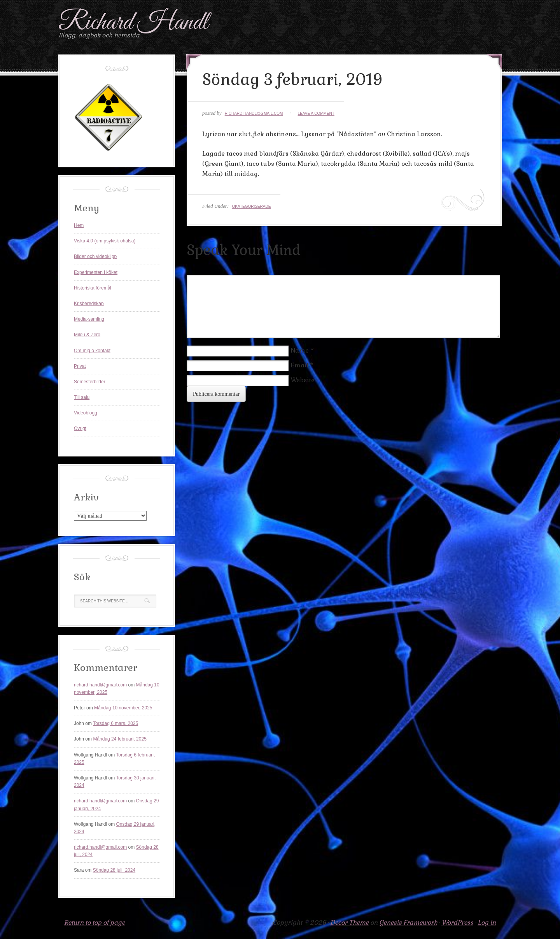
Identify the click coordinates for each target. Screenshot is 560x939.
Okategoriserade (251, 206)
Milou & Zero (87, 335)
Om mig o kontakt (92, 351)
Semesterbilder (90, 382)
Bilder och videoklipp (95, 256)
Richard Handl (133, 23)
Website (303, 380)
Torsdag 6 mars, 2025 (115, 723)
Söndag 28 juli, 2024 (114, 870)
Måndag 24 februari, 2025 (120, 739)
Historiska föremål (93, 288)
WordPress (457, 922)
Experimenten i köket (96, 272)
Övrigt (80, 428)
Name (300, 350)
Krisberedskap (89, 304)
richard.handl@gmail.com (254, 113)
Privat (80, 366)
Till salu (82, 397)
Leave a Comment (316, 113)
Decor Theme (349, 922)
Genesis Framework (408, 922)
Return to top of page (94, 922)
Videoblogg (86, 413)
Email (299, 365)
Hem (79, 225)
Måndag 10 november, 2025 (123, 708)
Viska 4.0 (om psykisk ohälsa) (105, 241)
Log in (487, 922)
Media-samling (89, 319)
